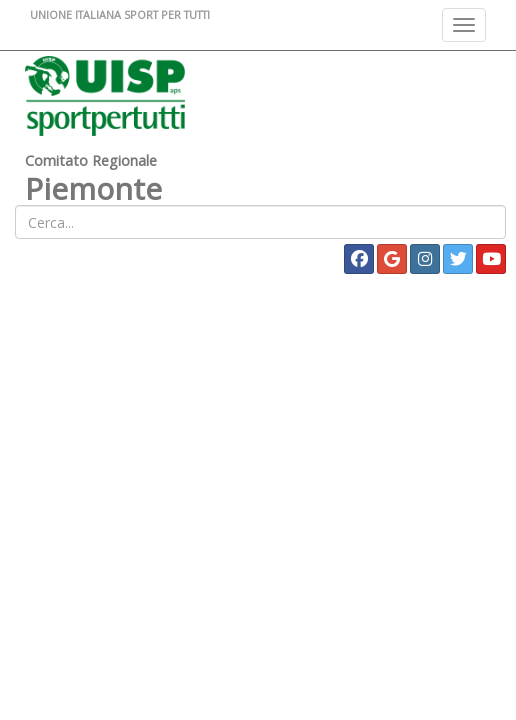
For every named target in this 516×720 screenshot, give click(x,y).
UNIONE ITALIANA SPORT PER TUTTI (120, 14)
